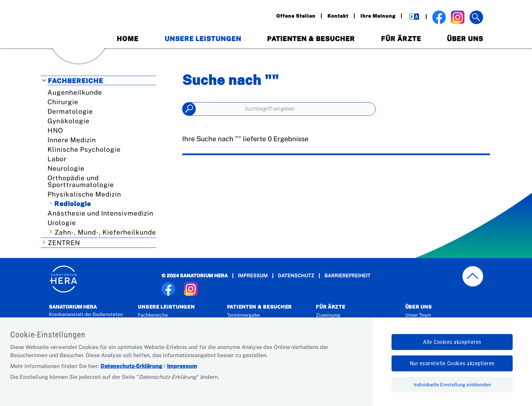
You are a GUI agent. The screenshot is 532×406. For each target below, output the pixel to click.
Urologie (62, 223)
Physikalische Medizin (84, 194)
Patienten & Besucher (311, 39)
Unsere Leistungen (203, 39)
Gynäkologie (69, 121)
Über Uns (465, 39)
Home (128, 39)
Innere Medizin (72, 140)
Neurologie (66, 168)
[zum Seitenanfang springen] (473, 276)
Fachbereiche (75, 81)
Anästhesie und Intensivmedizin (100, 213)
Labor (57, 159)
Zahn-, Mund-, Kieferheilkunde (105, 232)
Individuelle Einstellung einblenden (452, 385)
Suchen (189, 109)
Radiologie (73, 204)
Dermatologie (70, 111)
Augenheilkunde (75, 92)
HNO (55, 130)
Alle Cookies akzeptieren (452, 342)
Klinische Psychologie (84, 149)
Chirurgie (63, 102)
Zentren (64, 243)
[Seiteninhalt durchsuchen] (279, 109)
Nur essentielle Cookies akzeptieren (452, 363)
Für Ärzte (401, 39)
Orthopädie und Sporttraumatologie (81, 181)
